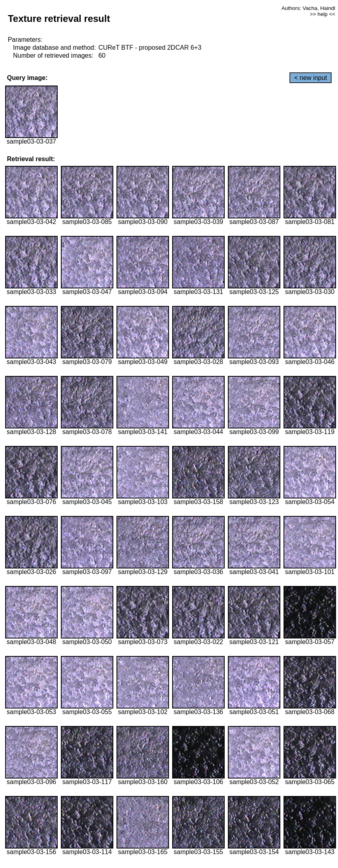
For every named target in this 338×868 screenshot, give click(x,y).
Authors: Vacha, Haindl (308, 8)
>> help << (322, 14)
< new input (311, 78)
